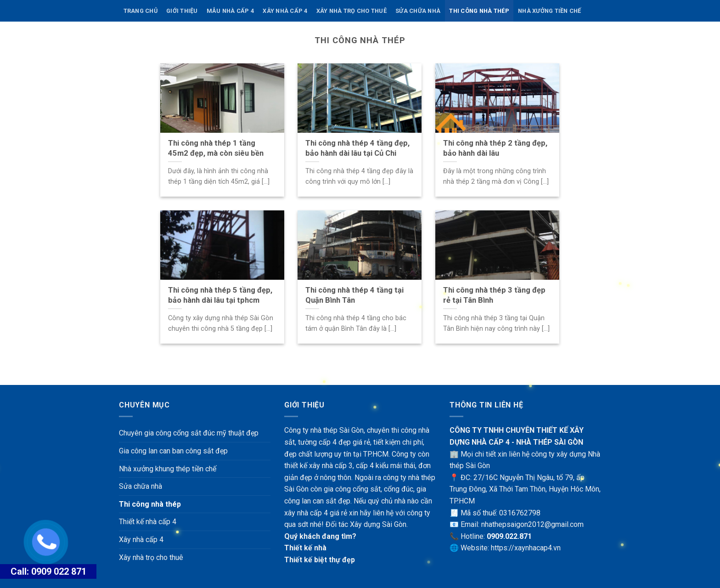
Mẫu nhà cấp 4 (230, 11)
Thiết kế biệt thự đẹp (320, 560)
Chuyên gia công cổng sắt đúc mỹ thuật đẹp (189, 433)
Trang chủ (141, 11)
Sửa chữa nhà (418, 11)
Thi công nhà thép (479, 11)
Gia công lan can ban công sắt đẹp (173, 451)
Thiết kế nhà (305, 548)
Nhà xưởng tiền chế (550, 11)
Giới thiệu (182, 11)
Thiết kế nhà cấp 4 (148, 522)
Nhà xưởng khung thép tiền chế (168, 469)
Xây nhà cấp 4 (285, 11)
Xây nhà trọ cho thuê (352, 11)
